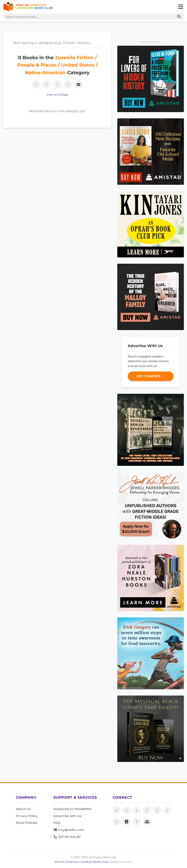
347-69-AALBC (67, 837)
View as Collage (57, 95)
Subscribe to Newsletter (73, 809)
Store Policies (27, 823)
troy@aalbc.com (69, 830)
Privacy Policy (27, 816)
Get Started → (151, 376)
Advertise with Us (67, 816)
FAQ (57, 823)
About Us (23, 809)
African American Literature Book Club (81, 862)
